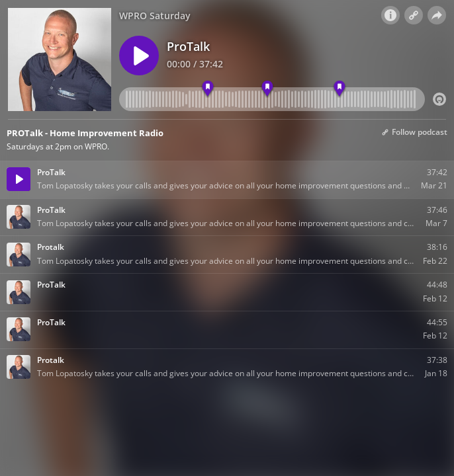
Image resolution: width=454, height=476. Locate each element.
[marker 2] (268, 89)
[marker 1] (208, 89)
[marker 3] (339, 89)
